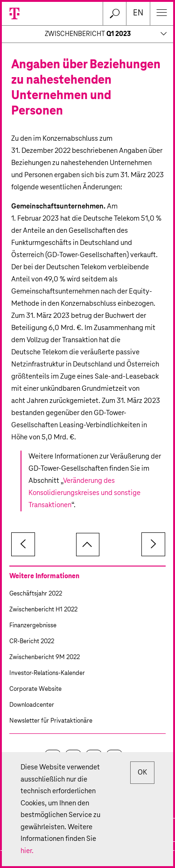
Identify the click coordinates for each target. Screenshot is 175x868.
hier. (27, 851)
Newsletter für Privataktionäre (51, 721)
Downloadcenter (32, 705)
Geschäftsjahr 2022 (36, 594)
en (138, 13)
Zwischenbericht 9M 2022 (45, 657)
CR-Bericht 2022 (32, 642)
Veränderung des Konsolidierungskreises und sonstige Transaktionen (84, 493)
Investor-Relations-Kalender (47, 673)
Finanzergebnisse (33, 626)
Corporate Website (35, 689)
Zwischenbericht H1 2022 (43, 610)
